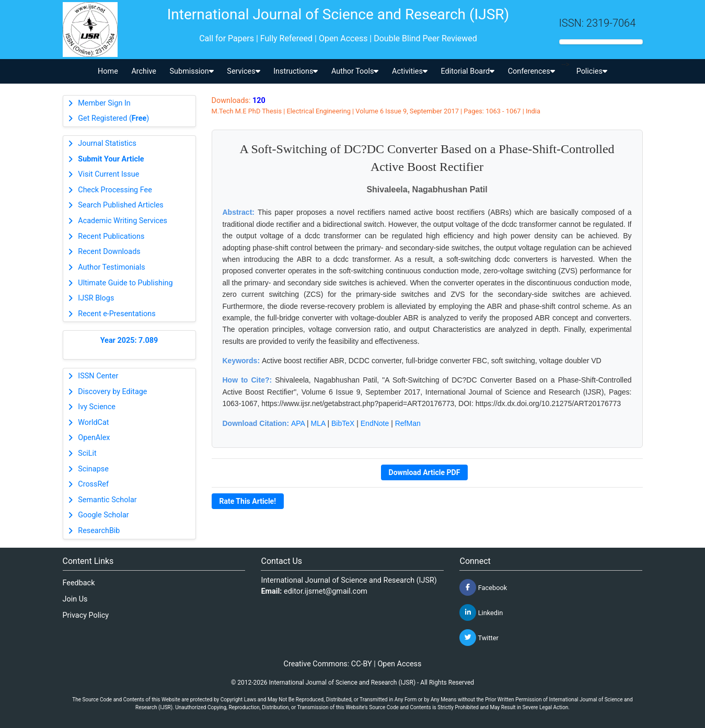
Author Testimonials (111, 267)
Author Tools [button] (355, 71)
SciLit (87, 453)
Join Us (75, 599)
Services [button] (243, 71)
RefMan (408, 423)
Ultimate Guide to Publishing (125, 283)
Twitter (479, 638)
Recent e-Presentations (117, 314)
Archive (144, 71)
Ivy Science (97, 407)
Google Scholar (103, 515)
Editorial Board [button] (467, 71)
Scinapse (93, 469)
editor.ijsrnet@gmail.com (326, 591)
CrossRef (93, 484)
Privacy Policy (86, 615)
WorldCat (93, 423)
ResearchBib (99, 531)
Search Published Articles (120, 205)
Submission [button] (192, 71)
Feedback (79, 583)
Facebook (483, 587)
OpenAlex (94, 438)
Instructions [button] (296, 71)
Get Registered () (113, 118)
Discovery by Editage (112, 392)
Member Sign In (104, 103)
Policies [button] (592, 71)
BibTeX (343, 423)
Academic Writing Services (123, 221)
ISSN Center (98, 376)
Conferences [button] (531, 71)
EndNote (375, 423)
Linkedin (481, 613)
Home (108, 71)
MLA (318, 423)
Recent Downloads (109, 252)
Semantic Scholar (107, 500)
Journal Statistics (107, 143)
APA (298, 423)
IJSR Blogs (96, 298)
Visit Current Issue (108, 174)
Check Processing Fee (115, 190)
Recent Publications (111, 236)
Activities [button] (410, 71)
